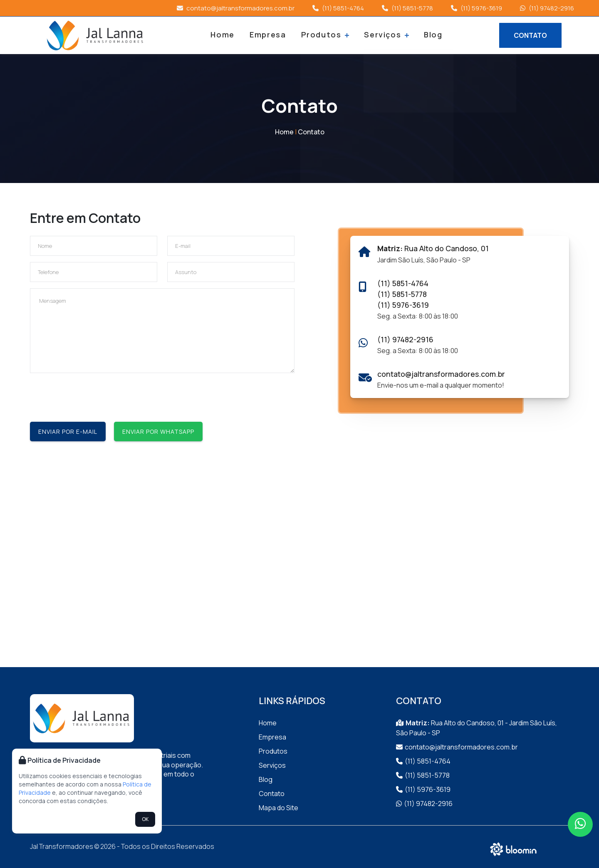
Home (225, 35)
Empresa (269, 35)
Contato (311, 132)
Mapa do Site (278, 808)
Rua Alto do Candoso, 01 (433, 248)
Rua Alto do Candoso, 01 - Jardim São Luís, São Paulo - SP (476, 728)
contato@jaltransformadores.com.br (236, 8)
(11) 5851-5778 (407, 8)
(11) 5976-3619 (476, 8)
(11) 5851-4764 (338, 8)
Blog (431, 35)
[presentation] (93, 396)
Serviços (385, 35)
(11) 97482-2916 (547, 8)
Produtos (325, 35)
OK (145, 819)
